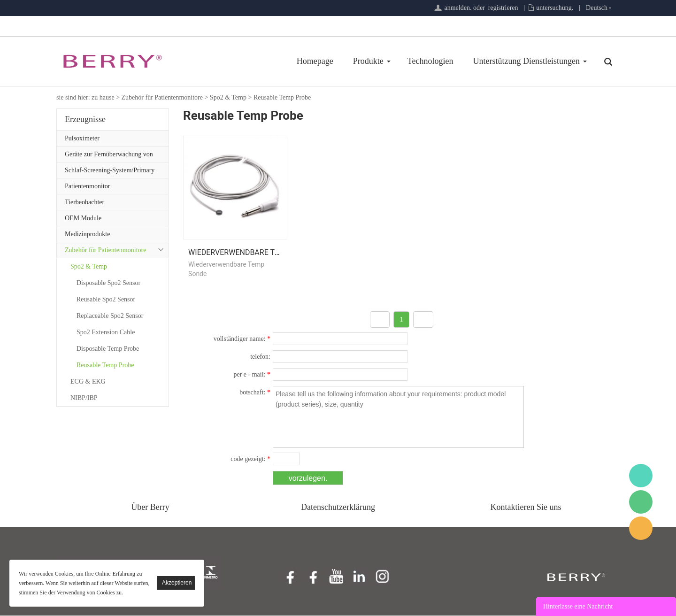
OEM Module (83, 218)
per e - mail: (252, 375)
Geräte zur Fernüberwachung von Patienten (109, 156)
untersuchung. (555, 8)
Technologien (374, 61)
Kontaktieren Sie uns (526, 508)
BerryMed (641, 476)
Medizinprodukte (87, 234)
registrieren (503, 8)
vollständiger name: (242, 339)
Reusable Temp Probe (282, 97)
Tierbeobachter (84, 202)
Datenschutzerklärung (338, 508)
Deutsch (597, 8)
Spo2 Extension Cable (106, 332)
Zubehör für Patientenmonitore (162, 97)
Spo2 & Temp (228, 97)
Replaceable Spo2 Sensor (110, 316)
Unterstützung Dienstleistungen (470, 61)
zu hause (103, 97)
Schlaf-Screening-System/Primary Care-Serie (110, 172)
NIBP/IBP (84, 398)
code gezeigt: (250, 459)
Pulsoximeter (82, 138)
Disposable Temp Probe (108, 349)
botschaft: (255, 393)
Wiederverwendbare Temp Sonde (252, 253)
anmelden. (458, 8)
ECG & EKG (88, 381)
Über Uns (564, 61)
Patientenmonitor (87, 186)
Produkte (311, 61)
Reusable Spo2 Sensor (106, 299)
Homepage (258, 61)
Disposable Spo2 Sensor (108, 283)
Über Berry (150, 508)
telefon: (260, 357)
